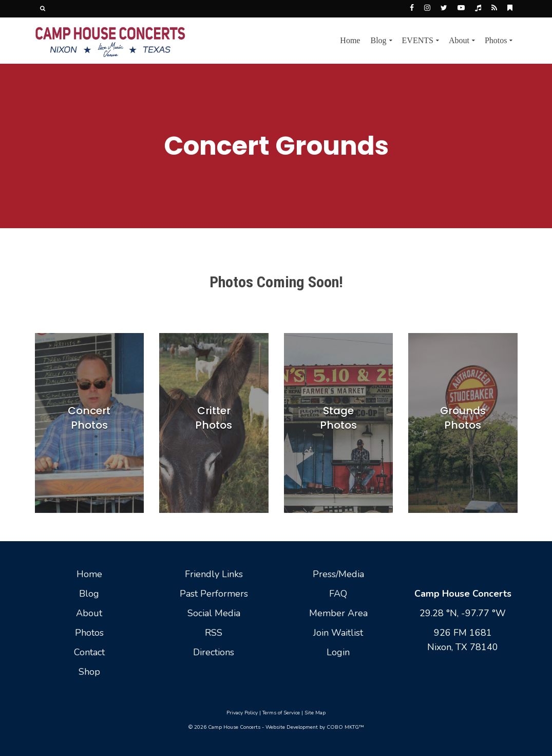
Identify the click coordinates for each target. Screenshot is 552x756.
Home (89, 574)
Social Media (214, 613)
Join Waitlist (338, 633)
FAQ (338, 594)
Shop (89, 672)
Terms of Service (281, 713)
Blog (89, 594)
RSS (214, 633)
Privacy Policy (242, 713)
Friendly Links (214, 574)
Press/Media (338, 574)
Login (338, 652)
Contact (89, 652)
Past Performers (214, 594)
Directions (214, 652)
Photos (89, 633)
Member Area (338, 613)
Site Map (315, 713)
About (89, 613)
